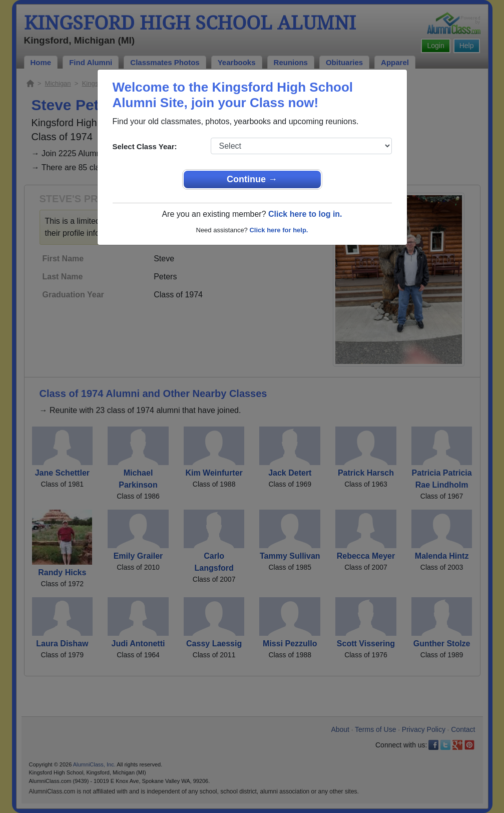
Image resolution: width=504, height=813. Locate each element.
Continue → (252, 179)
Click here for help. (279, 230)
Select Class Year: (145, 146)
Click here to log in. (305, 214)
